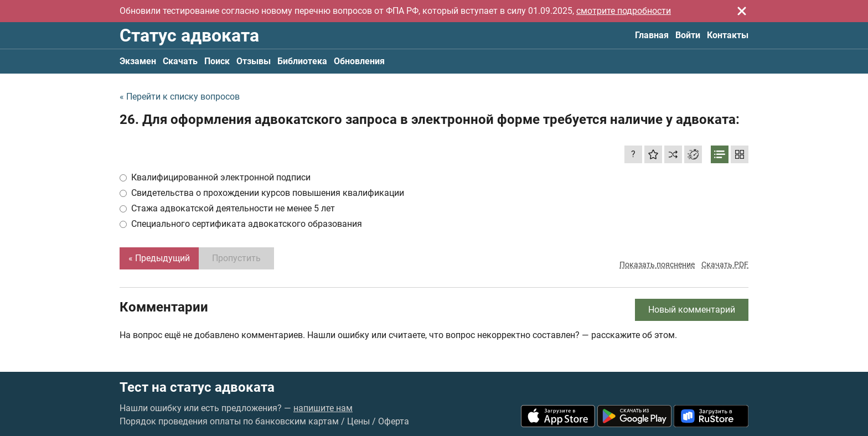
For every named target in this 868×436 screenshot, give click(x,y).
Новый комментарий (692, 310)
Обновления (359, 61)
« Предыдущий (159, 258)
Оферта (394, 421)
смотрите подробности (624, 11)
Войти (688, 35)
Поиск (217, 61)
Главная (652, 35)
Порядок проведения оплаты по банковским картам (229, 421)
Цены (358, 421)
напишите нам (323, 408)
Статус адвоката (189, 35)
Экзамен (138, 61)
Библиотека (302, 61)
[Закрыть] (742, 11)
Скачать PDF (725, 264)
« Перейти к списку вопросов (180, 97)
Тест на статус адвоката (197, 387)
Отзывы (254, 61)
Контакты (728, 35)
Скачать (180, 61)
